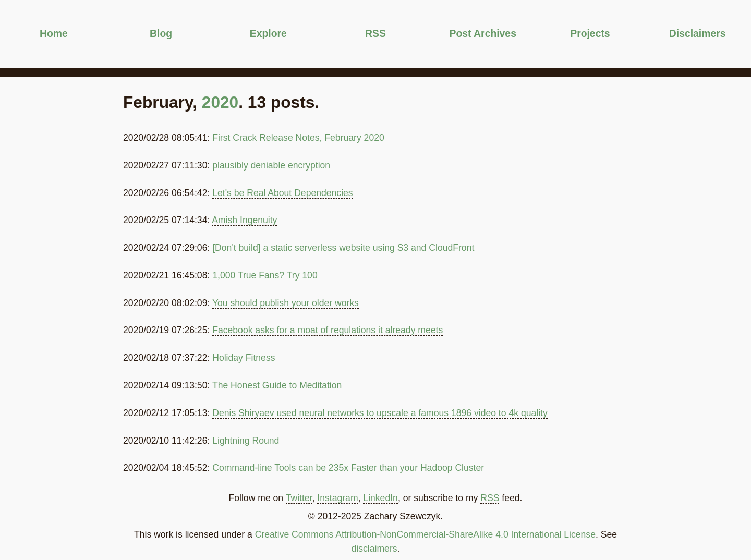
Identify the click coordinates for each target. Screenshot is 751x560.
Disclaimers (698, 33)
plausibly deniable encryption (271, 165)
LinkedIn (380, 498)
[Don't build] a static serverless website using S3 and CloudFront (343, 248)
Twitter (299, 498)
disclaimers (374, 549)
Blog (161, 33)
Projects (590, 33)
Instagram (337, 498)
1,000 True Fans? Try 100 (265, 275)
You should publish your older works (286, 303)
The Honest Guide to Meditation (277, 385)
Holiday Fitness (244, 358)
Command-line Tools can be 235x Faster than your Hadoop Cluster (348, 468)
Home (54, 33)
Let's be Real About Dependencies (282, 193)
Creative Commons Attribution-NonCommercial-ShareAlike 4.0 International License (425, 534)
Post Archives (483, 33)
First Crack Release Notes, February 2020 (298, 138)
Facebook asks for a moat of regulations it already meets (328, 330)
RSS (375, 33)
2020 (220, 102)
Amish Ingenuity (244, 220)
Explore (268, 33)
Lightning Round (246, 441)
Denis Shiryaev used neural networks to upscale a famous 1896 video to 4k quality (380, 413)
